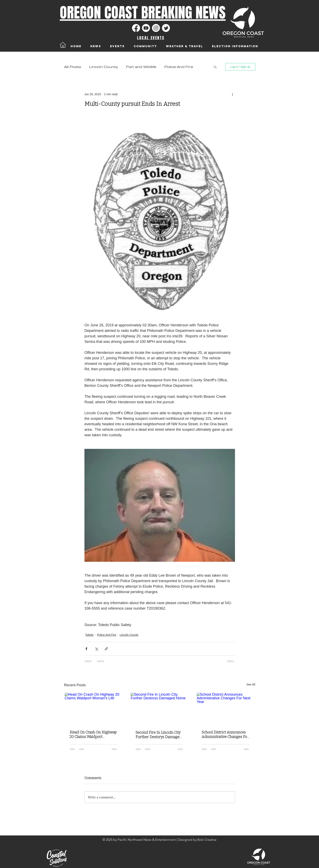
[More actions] (233, 94)
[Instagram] (156, 28)
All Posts (73, 67)
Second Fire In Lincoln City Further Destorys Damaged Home (159, 735)
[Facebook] (136, 28)
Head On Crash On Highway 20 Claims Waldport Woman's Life (93, 735)
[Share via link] (106, 649)
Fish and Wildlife (141, 67)
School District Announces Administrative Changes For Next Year (225, 735)
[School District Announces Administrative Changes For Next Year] (226, 709)
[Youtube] (146, 28)
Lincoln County (104, 67)
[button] (215, 67)
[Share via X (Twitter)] (96, 649)
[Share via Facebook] (86, 649)
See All (251, 684)
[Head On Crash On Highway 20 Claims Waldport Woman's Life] (94, 709)
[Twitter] (166, 28)
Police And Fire (179, 67)
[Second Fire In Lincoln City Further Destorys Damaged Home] (160, 709)
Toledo (89, 635)
